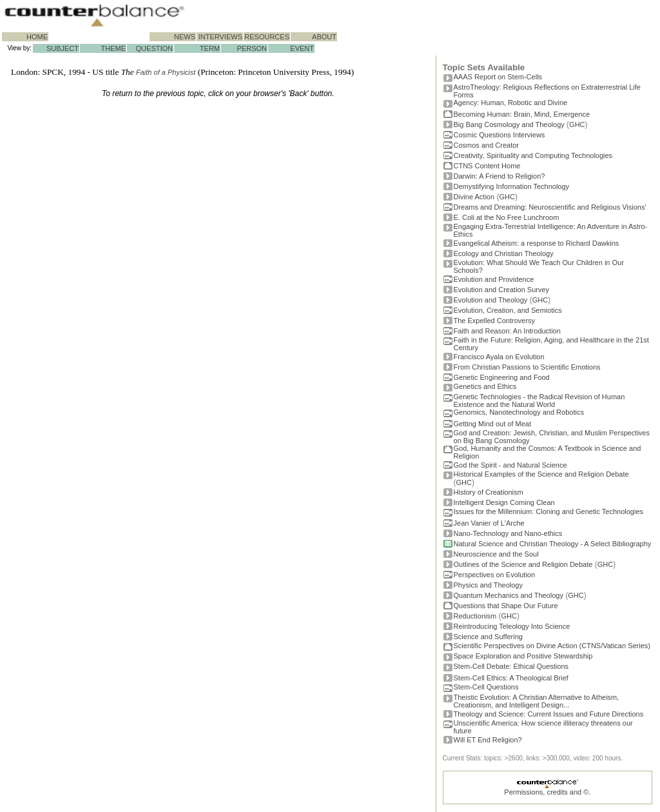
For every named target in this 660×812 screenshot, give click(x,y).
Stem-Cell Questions (486, 687)
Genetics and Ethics (485, 386)
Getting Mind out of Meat (492, 424)
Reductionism (475, 616)
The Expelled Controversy (495, 321)
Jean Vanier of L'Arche (489, 523)
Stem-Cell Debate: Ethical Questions (511, 666)
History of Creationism (489, 492)
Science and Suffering (488, 637)
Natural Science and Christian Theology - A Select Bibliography (553, 544)
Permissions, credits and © (546, 792)
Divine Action (474, 197)
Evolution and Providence (494, 279)
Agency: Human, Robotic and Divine (511, 103)
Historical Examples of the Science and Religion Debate (541, 474)
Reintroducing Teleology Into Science (512, 626)
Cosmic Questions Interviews (500, 135)
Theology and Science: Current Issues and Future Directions (549, 714)
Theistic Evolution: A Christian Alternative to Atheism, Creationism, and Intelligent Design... (537, 701)
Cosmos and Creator (487, 145)
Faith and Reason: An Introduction (507, 331)
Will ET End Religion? (488, 740)
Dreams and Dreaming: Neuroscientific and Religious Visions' (550, 207)
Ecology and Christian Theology (504, 253)
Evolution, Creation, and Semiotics (508, 310)
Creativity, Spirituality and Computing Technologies (533, 155)
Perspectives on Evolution (495, 575)
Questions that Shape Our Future (506, 606)
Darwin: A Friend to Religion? (500, 176)
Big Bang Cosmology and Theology (509, 124)
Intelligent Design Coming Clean (504, 502)
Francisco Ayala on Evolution (499, 357)
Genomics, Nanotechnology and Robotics (519, 412)
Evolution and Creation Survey (502, 290)
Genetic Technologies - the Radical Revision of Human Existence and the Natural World (539, 401)
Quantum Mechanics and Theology (509, 595)
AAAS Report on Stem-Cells (498, 77)
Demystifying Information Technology (512, 186)
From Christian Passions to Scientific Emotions (527, 367)
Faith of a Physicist (166, 72)
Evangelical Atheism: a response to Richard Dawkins (537, 243)
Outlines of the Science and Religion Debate (523, 564)
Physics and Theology (488, 585)
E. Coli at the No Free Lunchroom (507, 217)
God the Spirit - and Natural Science (510, 465)
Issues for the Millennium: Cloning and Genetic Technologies (549, 511)
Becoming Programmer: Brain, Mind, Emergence (522, 114)
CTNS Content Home (487, 166)
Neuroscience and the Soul (496, 554)
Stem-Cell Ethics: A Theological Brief (511, 678)
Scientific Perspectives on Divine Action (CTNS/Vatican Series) (552, 646)
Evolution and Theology (491, 300)
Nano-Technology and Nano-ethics (508, 533)
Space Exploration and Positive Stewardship (523, 656)
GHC (577, 124)
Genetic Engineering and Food (502, 377)
